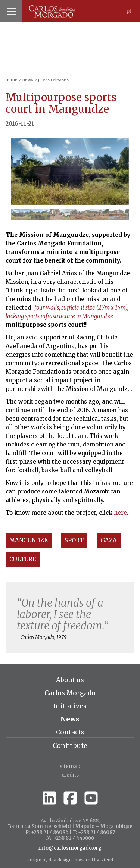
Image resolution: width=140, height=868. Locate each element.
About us (70, 680)
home (12, 79)
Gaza (109, 540)
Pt (129, 11)
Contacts (70, 732)
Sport (74, 540)
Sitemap (70, 766)
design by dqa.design (49, 860)
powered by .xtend (94, 860)
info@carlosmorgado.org (70, 848)
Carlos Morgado (70, 693)
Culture (23, 559)
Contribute (70, 746)
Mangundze (29, 540)
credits (70, 775)
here (120, 513)
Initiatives (70, 706)
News (28, 79)
